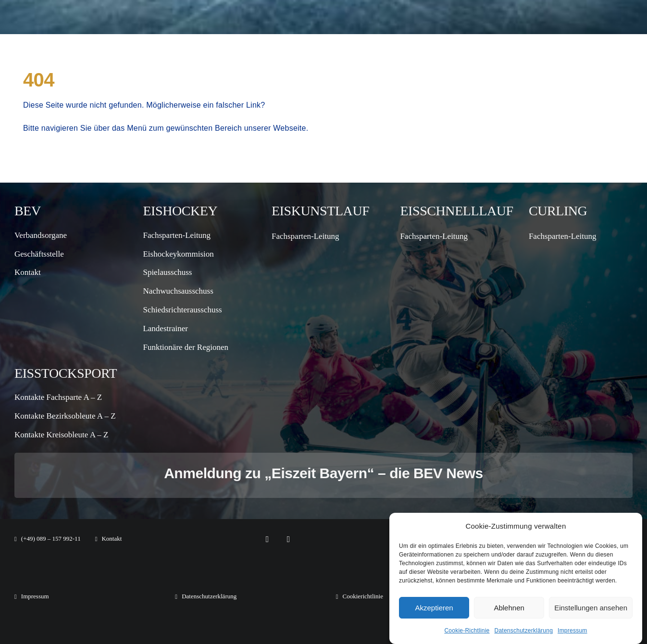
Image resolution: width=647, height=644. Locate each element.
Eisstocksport (66, 373)
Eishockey (180, 211)
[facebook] (267, 539)
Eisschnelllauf (456, 211)
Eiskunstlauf (320, 211)
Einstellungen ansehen (591, 608)
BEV (28, 211)
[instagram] (288, 539)
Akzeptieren (434, 608)
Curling (558, 211)
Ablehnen (509, 608)
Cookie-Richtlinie (467, 631)
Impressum (572, 631)
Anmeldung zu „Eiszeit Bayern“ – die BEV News (323, 473)
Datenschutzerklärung (524, 631)
